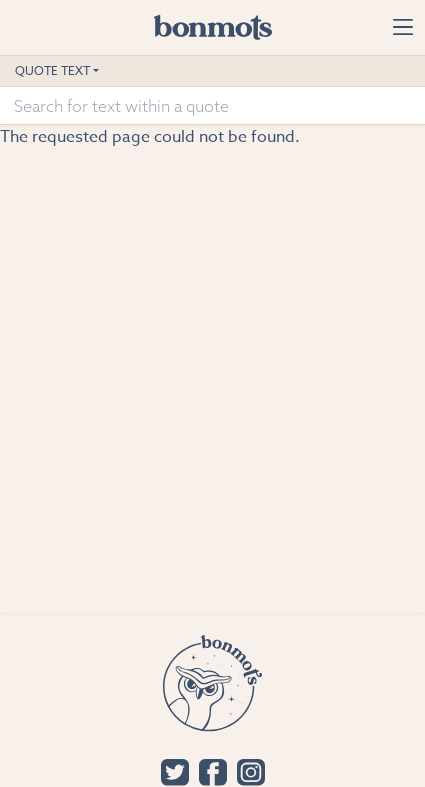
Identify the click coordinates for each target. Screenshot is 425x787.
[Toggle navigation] (402, 27)
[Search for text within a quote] (212, 106)
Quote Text (52, 70)
